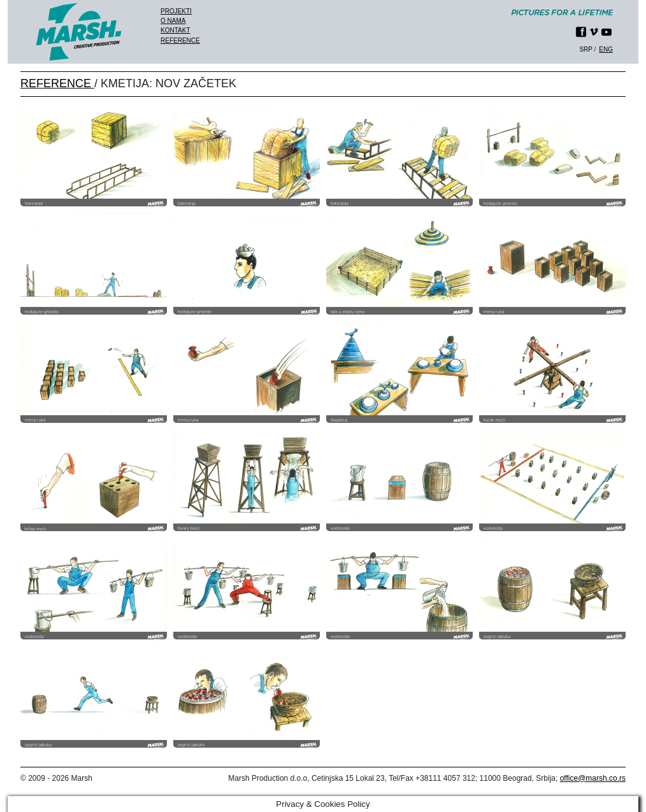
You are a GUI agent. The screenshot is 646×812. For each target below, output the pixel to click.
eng (606, 49)
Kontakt (175, 30)
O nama (173, 21)
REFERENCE (57, 83)
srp (585, 49)
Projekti (176, 11)
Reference (180, 40)
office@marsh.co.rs (593, 778)
